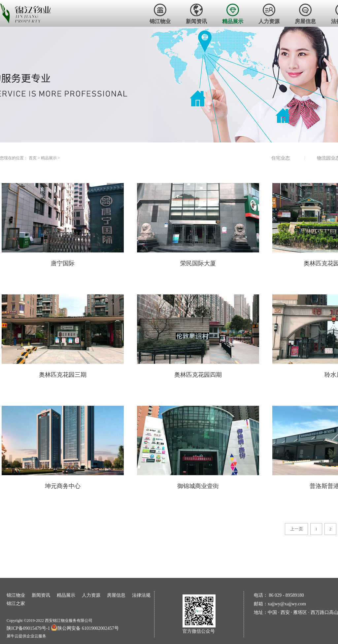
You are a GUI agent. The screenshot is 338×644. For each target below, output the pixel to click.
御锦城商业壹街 (198, 486)
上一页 (297, 529)
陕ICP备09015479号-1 (28, 628)
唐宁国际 (63, 263)
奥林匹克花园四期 (198, 375)
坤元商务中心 (63, 486)
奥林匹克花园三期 (63, 375)
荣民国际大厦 (198, 263)
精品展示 (49, 158)
